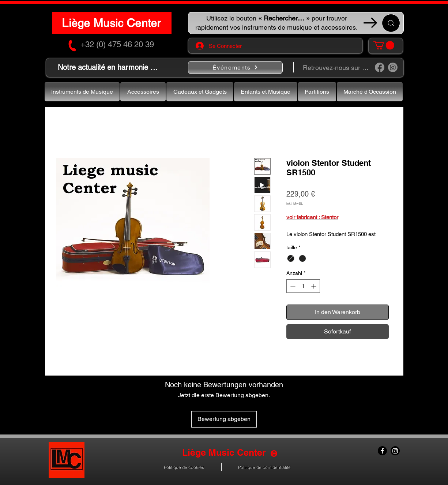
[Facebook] (380, 67)
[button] (384, 45)
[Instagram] (393, 67)
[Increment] (314, 286)
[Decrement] (292, 286)
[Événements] (235, 68)
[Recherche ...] (391, 23)
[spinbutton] (303, 286)
